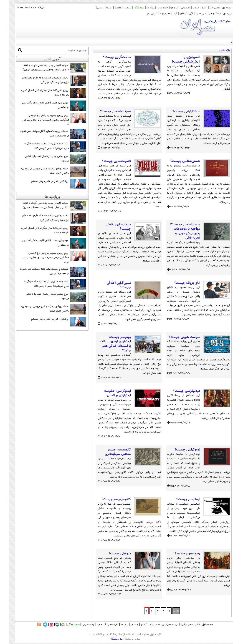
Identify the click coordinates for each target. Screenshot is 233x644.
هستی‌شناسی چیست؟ (177, 161)
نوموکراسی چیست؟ (179, 450)
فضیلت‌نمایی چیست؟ (108, 161)
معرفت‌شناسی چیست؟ (107, 112)
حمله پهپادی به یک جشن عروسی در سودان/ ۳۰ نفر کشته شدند (36, 171)
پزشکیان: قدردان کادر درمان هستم (41, 181)
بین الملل (219, 14)
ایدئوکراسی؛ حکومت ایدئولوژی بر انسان (109, 393)
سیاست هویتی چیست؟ (176, 337)
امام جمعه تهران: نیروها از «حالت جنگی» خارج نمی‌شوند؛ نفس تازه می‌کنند (38, 146)
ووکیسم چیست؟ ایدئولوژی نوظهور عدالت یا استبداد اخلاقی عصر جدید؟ (107, 344)
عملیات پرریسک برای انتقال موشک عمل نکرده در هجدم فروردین (36, 133)
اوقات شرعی (154, 8)
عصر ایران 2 (156, 14)
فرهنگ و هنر (206, 14)
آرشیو (196, 8)
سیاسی (119, 8)
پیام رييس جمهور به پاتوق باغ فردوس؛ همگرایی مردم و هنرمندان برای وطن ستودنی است (37, 120)
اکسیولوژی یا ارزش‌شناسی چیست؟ (177, 59)
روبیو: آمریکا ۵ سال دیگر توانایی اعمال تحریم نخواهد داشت (36, 93)
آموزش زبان (143, 14)
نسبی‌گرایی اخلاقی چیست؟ (110, 285)
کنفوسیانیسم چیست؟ (108, 499)
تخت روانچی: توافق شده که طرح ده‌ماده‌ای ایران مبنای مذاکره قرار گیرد (37, 80)
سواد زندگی (130, 8)
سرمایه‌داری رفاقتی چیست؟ (110, 227)
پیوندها (116, 625)
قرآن (183, 14)
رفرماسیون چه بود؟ (179, 554)
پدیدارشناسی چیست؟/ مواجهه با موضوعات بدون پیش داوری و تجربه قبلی (176, 231)
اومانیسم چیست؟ (180, 499)
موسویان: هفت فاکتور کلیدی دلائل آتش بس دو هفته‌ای (36, 105)
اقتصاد (109, 8)
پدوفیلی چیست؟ (111, 554)
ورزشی (92, 8)
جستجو (187, 8)
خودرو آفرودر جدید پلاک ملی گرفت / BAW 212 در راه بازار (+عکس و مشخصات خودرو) (37, 68)
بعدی (167, 611)
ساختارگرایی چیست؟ (178, 112)
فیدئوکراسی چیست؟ (178, 391)
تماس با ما (206, 8)
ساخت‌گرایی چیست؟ (108, 57)
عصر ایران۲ (178, 625)
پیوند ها (142, 8)
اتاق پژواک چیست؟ (179, 283)
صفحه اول (218, 8)
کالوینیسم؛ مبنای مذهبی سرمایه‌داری (109, 452)
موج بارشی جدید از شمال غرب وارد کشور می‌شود (39, 158)
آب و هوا (166, 8)
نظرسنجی (177, 8)
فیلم (166, 14)
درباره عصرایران (162, 625)
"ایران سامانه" (108, 639)
